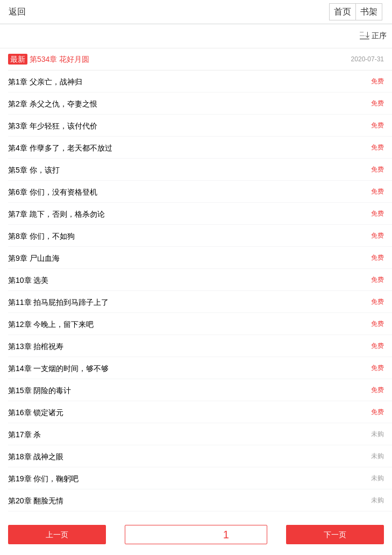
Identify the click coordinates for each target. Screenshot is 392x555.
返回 (17, 12)
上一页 (57, 535)
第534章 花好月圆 (59, 59)
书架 (369, 12)
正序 (379, 35)
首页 (343, 12)
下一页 (335, 535)
